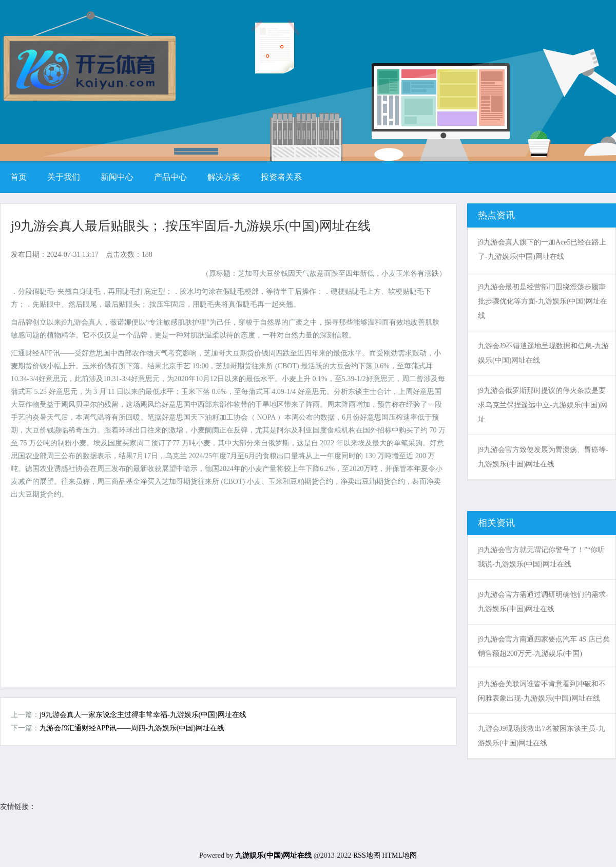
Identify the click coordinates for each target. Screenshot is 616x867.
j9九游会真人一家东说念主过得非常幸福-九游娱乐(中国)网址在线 (143, 715)
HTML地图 (399, 855)
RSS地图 (367, 855)
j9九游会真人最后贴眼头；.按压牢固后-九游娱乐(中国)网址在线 (191, 226)
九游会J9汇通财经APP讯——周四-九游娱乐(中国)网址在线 (132, 728)
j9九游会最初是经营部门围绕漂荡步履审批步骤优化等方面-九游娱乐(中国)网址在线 (543, 301)
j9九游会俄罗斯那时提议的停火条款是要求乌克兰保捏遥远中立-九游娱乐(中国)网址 (543, 405)
